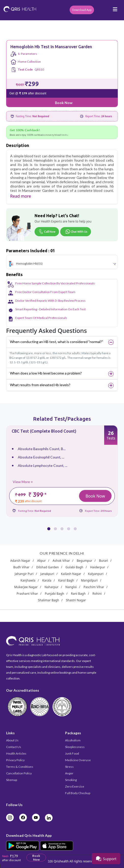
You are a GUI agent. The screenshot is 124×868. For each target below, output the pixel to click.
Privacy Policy (15, 760)
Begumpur (84, 561)
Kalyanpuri (96, 574)
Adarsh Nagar (20, 561)
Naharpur (52, 587)
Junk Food (72, 753)
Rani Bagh (78, 594)
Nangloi (71, 587)
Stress (69, 767)
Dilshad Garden (48, 567)
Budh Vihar (21, 567)
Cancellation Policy (19, 773)
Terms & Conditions (20, 767)
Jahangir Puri (24, 574)
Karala (47, 580)
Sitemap (12, 780)
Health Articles (16, 753)
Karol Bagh (66, 580)
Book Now (64, 103)
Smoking (71, 780)
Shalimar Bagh (49, 600)
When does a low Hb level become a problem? (46, 373)
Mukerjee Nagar (26, 587)
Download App (82, 10)
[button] (49, 526)
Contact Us (14, 747)
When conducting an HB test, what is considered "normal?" (57, 342)
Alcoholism (73, 740)
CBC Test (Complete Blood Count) (44, 431)
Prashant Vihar (27, 594)
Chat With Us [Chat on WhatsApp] (76, 232)
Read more (21, 196)
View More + (23, 482)
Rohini (97, 594)
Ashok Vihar (61, 561)
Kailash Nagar (71, 574)
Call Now (47, 232)
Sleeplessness (75, 747)
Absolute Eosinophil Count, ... (41, 457)
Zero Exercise (75, 786)
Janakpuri (47, 574)
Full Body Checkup (78, 793)
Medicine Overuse (78, 760)
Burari (104, 561)
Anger (69, 773)
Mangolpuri (89, 580)
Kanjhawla (28, 580)
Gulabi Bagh (74, 567)
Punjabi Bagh (54, 594)
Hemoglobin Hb (27, 263)
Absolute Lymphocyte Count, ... (43, 465)
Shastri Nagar (76, 600)
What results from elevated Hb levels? (40, 385)
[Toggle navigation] (115, 11)
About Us (12, 740)
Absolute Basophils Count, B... (42, 449)
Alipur (41, 561)
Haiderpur (98, 567)
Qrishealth (61, 861)
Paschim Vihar (94, 587)
